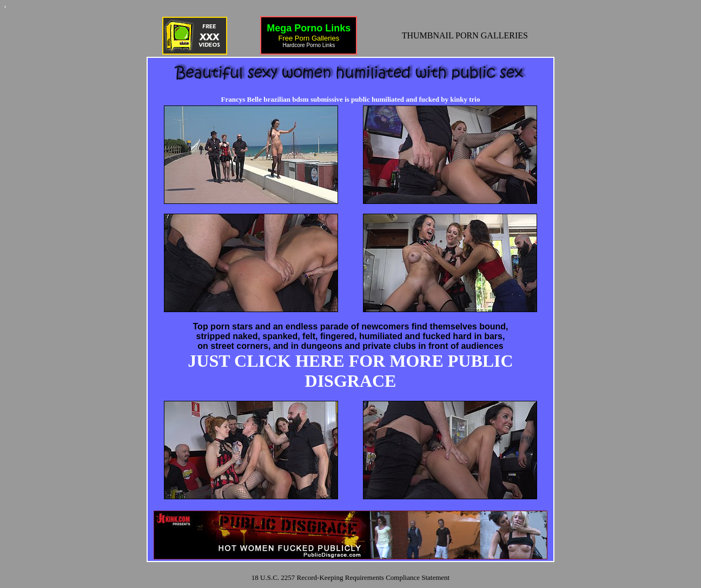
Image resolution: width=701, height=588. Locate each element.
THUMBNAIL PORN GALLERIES (465, 35)
